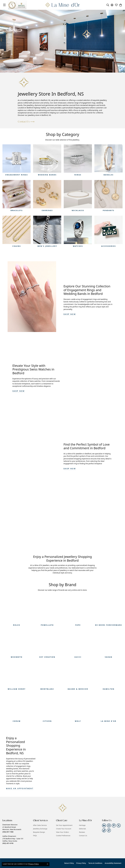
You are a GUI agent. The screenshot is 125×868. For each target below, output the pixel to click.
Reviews (82, 832)
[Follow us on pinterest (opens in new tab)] (114, 825)
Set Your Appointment (64, 825)
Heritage (82, 825)
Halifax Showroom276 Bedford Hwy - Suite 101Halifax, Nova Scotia (13, 840)
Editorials (83, 829)
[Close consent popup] (47, 864)
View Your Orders (62, 832)
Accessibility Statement (113, 863)
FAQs (35, 836)
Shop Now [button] (70, 314)
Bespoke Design (39, 832)
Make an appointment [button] (20, 789)
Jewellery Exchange (40, 829)
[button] (108, 5)
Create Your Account (64, 829)
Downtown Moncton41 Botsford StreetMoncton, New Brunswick (12, 828)
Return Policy (69, 863)
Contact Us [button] (24, 122)
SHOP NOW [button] (19, 391)
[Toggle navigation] (4, 5)
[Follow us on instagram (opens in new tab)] (109, 825)
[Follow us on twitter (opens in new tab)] (119, 825)
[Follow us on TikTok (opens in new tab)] (104, 830)
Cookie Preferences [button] (63, 836)
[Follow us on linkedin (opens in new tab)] (104, 825)
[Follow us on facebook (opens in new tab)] (109, 830)
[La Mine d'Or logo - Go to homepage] (63, 5)
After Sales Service (40, 825)
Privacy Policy (81, 863)
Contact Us (83, 836)
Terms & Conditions (95, 863)
